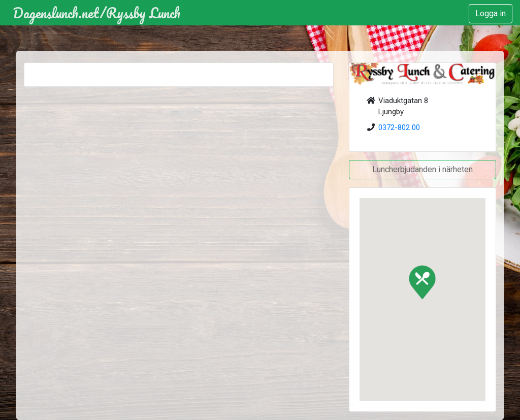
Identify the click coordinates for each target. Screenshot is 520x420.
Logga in (491, 13)
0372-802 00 (399, 127)
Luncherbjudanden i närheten (422, 169)
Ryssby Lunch (143, 13)
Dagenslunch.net (56, 13)
